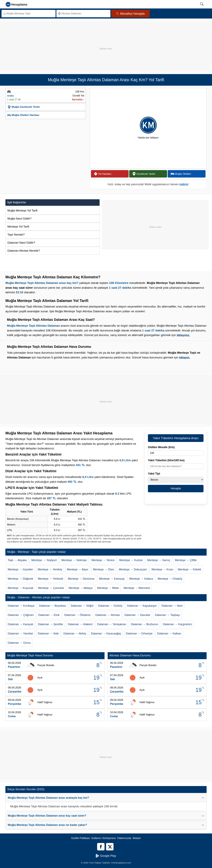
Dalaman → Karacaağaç (106, 634)
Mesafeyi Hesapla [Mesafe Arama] (130, 14)
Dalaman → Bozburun (144, 624)
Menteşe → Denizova (81, 579)
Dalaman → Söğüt (82, 606)
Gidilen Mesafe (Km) (161, 447)
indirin (184, 184)
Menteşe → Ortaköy (170, 579)
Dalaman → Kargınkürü (177, 624)
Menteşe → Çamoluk (51, 588)
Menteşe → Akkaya (81, 588)
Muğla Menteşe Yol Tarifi (22, 211)
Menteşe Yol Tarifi (18, 227)
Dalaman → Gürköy (110, 606)
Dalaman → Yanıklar (20, 634)
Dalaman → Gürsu (19, 643)
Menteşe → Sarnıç (159, 560)
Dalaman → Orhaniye (139, 634)
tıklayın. (185, 357)
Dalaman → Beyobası (53, 606)
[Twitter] (110, 847)
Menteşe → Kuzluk (131, 560)
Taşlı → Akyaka (17, 560)
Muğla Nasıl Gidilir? (19, 219)
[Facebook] (101, 847)
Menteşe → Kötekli (189, 569)
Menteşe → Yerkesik (50, 579)
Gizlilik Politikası (81, 838)
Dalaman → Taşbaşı (167, 615)
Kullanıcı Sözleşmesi (104, 838)
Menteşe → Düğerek (20, 579)
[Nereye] (83, 14)
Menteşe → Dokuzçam (133, 569)
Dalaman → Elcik (49, 615)
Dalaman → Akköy (75, 634)
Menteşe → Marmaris (137, 588)
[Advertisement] (106, 43)
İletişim (137, 838)
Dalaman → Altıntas (108, 615)
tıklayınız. (183, 335)
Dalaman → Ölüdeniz (77, 615)
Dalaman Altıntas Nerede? (24, 251)
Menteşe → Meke (108, 588)
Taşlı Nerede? (16, 235)
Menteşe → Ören (104, 569)
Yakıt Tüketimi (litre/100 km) (166, 460)
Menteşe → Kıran (162, 569)
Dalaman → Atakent (80, 624)
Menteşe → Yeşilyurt (44, 560)
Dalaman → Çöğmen (21, 615)
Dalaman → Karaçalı (21, 624)
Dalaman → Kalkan (169, 634)
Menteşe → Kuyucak (21, 588)
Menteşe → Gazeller (20, 569)
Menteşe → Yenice (103, 560)
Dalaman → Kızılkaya (21, 606)
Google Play (106, 856)
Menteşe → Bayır (78, 569)
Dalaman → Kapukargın (142, 606)
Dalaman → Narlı (172, 606)
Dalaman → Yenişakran (112, 624)
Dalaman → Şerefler (51, 624)
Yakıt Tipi (154, 474)
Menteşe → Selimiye (74, 560)
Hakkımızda (124, 838)
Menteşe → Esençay (112, 579)
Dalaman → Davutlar (137, 615)
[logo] (17, 4)
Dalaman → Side (48, 634)
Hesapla (176, 488)
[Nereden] (29, 14)
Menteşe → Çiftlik (186, 560)
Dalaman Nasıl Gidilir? (21, 243)
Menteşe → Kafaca (141, 579)
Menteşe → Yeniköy (50, 569)
